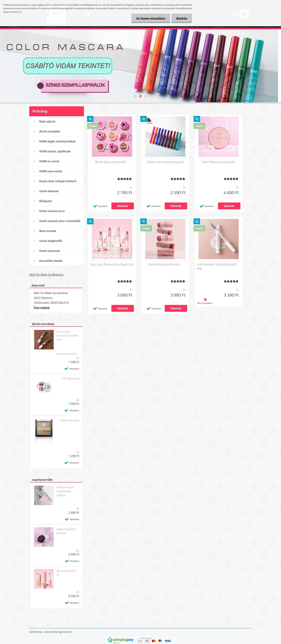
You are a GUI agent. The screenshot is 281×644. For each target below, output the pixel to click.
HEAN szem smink (51, 171)
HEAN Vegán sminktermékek (57, 141)
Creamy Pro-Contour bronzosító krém (67, 336)
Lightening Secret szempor (66, 531)
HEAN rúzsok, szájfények (55, 151)
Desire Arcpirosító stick (164, 264)
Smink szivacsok (50, 251)
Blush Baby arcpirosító (111, 162)
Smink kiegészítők (51, 241)
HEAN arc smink (49, 161)
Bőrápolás (46, 201)
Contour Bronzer (70, 420)
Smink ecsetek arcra (52, 211)
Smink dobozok (49, 191)
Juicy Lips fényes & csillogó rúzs (112, 264)
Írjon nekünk (42, 308)
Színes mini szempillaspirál (165, 162)
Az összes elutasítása (151, 18)
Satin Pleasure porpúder (218, 162)
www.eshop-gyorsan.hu (58, 632)
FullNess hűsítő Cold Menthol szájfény (65, 491)
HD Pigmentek (71, 378)
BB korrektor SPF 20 (66, 573)
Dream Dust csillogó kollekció (58, 181)
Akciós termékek (50, 131)
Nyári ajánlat (47, 121)
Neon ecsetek (48, 231)
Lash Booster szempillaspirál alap (216, 266)
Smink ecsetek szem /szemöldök (60, 221)
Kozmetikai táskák (51, 261)
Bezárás (182, 18)
